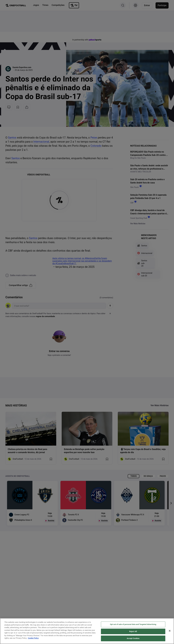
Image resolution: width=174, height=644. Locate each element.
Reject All (133, 633)
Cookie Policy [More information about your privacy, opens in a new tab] (33, 639)
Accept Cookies (133, 640)
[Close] (170, 632)
